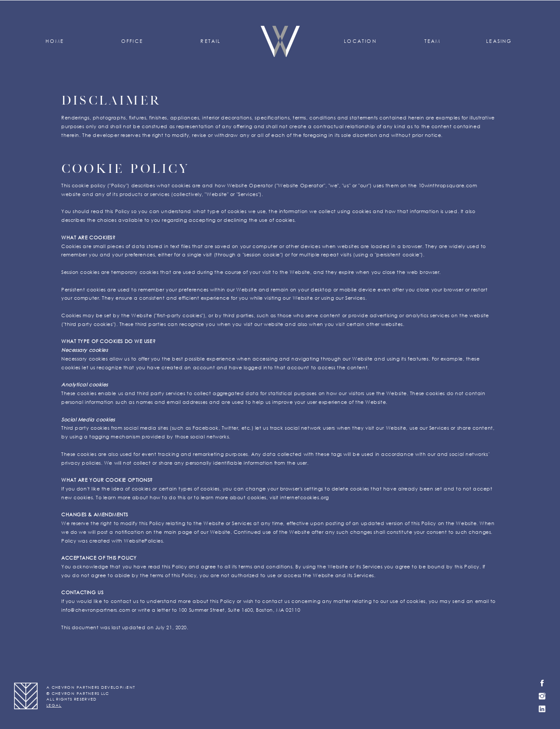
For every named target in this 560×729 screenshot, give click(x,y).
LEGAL (54, 705)
